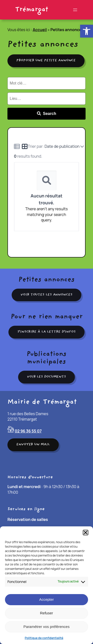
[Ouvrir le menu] (75, 10)
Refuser (46, 613)
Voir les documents (46, 377)
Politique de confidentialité (44, 638)
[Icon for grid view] (25, 147)
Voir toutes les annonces (46, 295)
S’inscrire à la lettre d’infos (46, 332)
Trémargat (31, 10)
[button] (87, 31)
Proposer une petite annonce (46, 61)
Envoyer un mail (33, 445)
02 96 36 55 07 (28, 431)
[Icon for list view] (17, 146)
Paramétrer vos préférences (47, 627)
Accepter (46, 599)
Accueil (40, 30)
